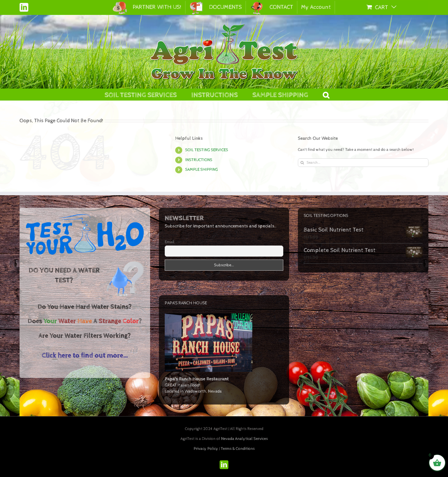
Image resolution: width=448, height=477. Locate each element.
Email (170, 242)
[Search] (302, 163)
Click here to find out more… (85, 355)
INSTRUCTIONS (199, 160)
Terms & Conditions (238, 449)
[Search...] (363, 163)
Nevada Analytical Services (244, 439)
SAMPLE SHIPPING (202, 170)
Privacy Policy (206, 449)
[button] (326, 94)
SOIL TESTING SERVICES (207, 150)
